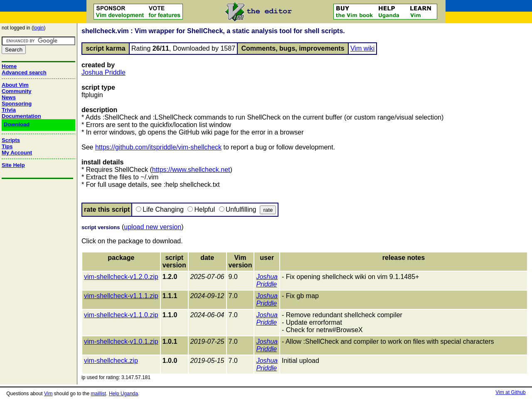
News (9, 97)
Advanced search (24, 72)
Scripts (11, 140)
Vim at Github (510, 392)
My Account (17, 153)
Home (9, 66)
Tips (7, 146)
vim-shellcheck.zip (111, 361)
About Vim (15, 85)
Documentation (21, 116)
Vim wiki (362, 48)
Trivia (9, 110)
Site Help (13, 165)
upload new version (153, 227)
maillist (99, 394)
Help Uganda (123, 394)
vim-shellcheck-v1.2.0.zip (121, 277)
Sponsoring (17, 104)
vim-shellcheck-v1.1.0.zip (121, 315)
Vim (48, 394)
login (38, 28)
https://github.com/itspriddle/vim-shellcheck (158, 147)
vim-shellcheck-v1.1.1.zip (121, 296)
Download (17, 124)
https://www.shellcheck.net (191, 170)
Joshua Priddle (103, 72)
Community (17, 91)
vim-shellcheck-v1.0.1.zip (121, 341)
